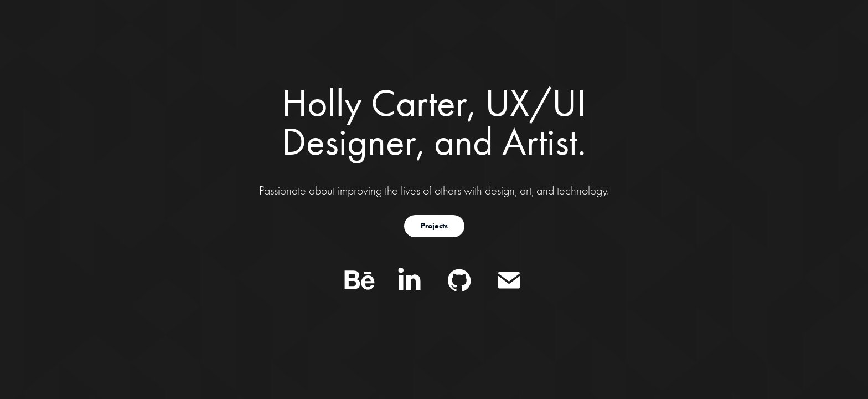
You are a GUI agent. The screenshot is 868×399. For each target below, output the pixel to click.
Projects (434, 226)
